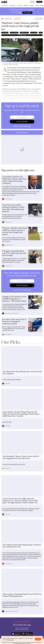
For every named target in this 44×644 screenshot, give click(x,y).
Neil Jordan (34, 33)
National (17, 19)
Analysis (32, 6)
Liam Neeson (5, 33)
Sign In (32, 2)
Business (26, 6)
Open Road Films (22, 35)
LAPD (41, 33)
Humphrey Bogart (24, 33)
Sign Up (39, 2)
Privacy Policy (10, 640)
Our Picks (20, 6)
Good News (12, 6)
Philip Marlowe (14, 33)
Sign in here (28, 126)
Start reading (27, 13)
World (37, 6)
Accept (38, 639)
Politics (42, 6)
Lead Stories (5, 6)
